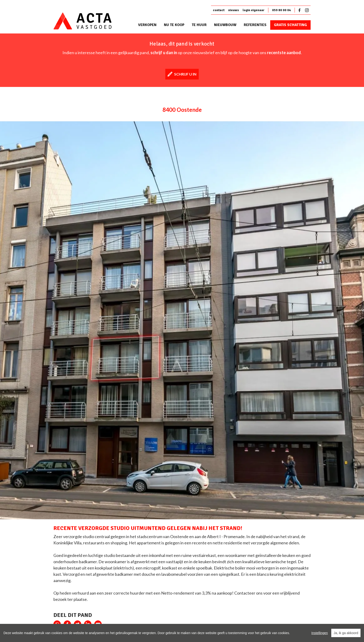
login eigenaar (253, 10)
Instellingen (320, 633)
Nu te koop (174, 25)
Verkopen (147, 25)
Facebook (300, 10)
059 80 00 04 (281, 10)
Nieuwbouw (225, 25)
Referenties (255, 25)
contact (219, 10)
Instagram (307, 10)
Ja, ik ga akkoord (346, 633)
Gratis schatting (290, 25)
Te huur (199, 25)
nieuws (234, 10)
